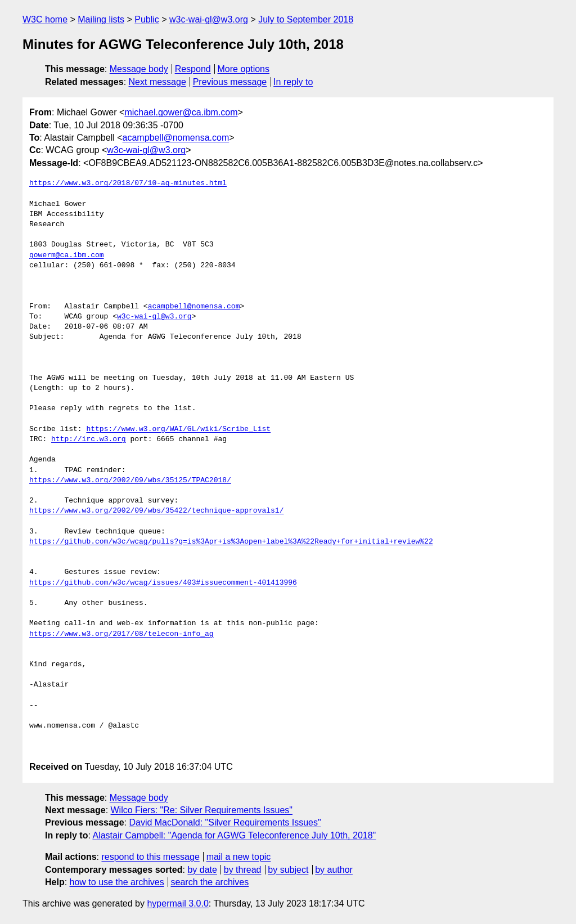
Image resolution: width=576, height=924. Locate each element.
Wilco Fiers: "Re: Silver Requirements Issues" (202, 810)
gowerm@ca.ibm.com (67, 255)
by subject (288, 870)
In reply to (293, 82)
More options (244, 69)
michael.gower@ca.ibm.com (181, 112)
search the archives (210, 882)
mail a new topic (239, 857)
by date (202, 870)
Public (147, 19)
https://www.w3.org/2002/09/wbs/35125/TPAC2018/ (130, 481)
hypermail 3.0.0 (177, 903)
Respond (193, 69)
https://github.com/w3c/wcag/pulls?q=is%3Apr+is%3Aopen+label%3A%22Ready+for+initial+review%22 (231, 542)
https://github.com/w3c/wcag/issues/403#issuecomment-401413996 (163, 583)
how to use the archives (117, 882)
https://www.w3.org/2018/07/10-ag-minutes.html (128, 183)
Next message (157, 82)
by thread (243, 870)
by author (334, 870)
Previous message (230, 82)
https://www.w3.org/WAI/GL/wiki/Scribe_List (178, 429)
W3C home (45, 19)
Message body (139, 69)
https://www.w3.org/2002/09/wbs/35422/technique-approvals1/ (156, 511)
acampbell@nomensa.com (176, 138)
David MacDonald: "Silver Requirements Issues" (225, 822)
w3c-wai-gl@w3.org (209, 19)
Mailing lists (101, 19)
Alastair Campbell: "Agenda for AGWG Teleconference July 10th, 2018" (234, 835)
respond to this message (150, 857)
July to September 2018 (306, 19)
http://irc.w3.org (89, 439)
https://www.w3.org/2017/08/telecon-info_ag (121, 634)
